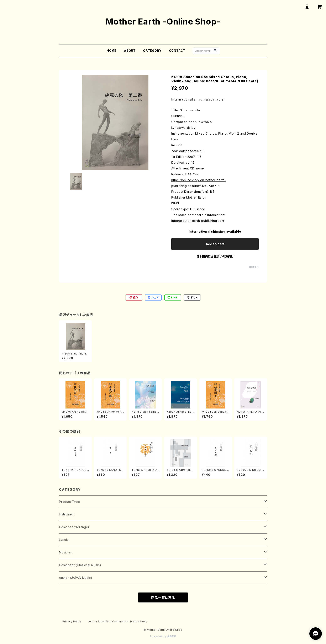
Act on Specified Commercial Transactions (118, 621)
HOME (112, 51)
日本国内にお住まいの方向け (215, 256)
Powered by (163, 636)
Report (254, 267)
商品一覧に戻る (163, 598)
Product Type (70, 502)
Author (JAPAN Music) (76, 578)
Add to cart (215, 244)
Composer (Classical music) (80, 565)
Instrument (67, 514)
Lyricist (64, 540)
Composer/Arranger (74, 527)
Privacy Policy (72, 621)
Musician (66, 552)
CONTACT (177, 51)
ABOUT (130, 51)
